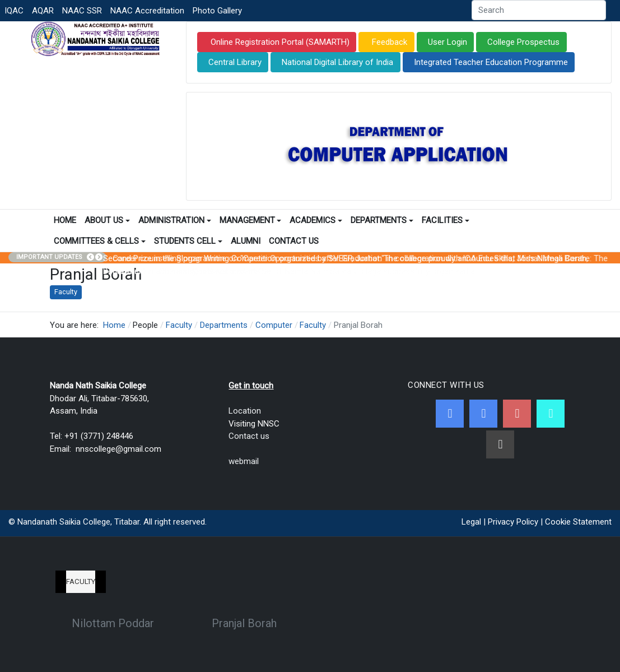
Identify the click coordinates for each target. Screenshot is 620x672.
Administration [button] (175, 220)
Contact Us (294, 241)
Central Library (235, 62)
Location (245, 411)
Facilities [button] (446, 220)
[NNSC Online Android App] (551, 414)
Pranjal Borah (244, 623)
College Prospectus (523, 42)
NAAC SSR (82, 11)
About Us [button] (107, 220)
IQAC (14, 11)
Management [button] (251, 220)
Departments (382, 220)
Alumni (246, 241)
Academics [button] (316, 220)
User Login (447, 42)
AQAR (43, 11)
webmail (244, 461)
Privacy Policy (513, 522)
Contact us (249, 436)
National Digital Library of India (337, 62)
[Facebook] (450, 414)
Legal (471, 522)
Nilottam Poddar (113, 623)
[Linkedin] (500, 444)
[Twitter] (483, 414)
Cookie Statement (578, 522)
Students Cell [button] (188, 241)
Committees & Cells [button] (100, 241)
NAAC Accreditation (147, 11)
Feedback (388, 42)
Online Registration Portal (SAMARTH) (279, 42)
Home (65, 220)
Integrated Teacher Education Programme (491, 62)
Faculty (81, 581)
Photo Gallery (217, 11)
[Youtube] (517, 414)
